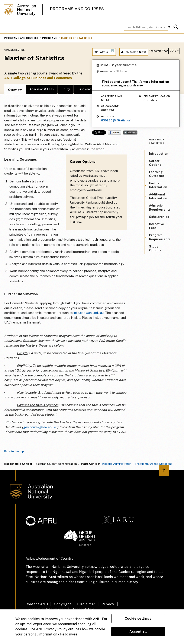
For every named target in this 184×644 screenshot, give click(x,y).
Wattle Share (130, 133)
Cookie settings (138, 619)
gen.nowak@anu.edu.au (40, 427)
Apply (104, 51)
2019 (174, 51)
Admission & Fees (42, 89)
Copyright (62, 604)
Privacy (108, 604)
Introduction (159, 154)
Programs (50, 38)
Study (66, 89)
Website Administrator (116, 464)
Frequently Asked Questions (154, 464)
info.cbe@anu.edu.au (89, 313)
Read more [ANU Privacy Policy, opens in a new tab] (69, 634)
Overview (15, 90)
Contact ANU (37, 604)
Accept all (138, 632)
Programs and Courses (77, 9)
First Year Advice (89, 89)
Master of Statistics (77, 38)
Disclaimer (86, 604)
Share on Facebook (115, 133)
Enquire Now (134, 52)
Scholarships (159, 217)
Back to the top (14, 451)
